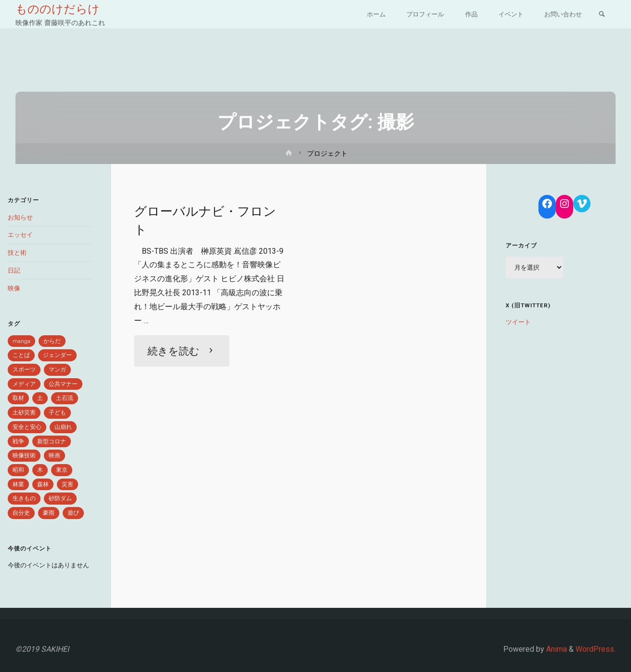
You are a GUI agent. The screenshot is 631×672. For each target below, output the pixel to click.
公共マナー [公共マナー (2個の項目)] (63, 384)
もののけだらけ (58, 9)
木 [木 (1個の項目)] (40, 470)
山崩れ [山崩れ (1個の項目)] (63, 427)
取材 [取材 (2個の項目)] (18, 398)
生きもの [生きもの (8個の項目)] (24, 498)
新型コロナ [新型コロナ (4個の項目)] (52, 441)
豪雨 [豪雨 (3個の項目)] (49, 513)
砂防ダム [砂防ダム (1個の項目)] (60, 498)
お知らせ (20, 217)
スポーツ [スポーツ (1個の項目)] (24, 370)
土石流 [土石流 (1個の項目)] (65, 398)
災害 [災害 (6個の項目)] (67, 484)
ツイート (518, 322)
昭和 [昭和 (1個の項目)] (18, 470)
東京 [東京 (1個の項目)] (62, 470)
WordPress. (596, 649)
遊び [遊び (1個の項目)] (73, 513)
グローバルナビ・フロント (208, 220)
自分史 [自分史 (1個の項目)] (21, 513)
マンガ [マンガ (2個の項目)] (57, 370)
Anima (556, 649)
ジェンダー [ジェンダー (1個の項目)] (57, 355)
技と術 (17, 253)
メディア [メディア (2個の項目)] (24, 384)
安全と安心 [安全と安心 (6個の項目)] (27, 427)
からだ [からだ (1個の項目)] (52, 341)
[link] (602, 15)
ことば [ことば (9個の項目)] (21, 355)
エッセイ (20, 235)
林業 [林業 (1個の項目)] (18, 484)
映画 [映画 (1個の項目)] (54, 455)
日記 (14, 270)
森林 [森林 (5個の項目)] (43, 484)
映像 (14, 288)
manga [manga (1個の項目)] (21, 341)
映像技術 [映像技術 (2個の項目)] (24, 455)
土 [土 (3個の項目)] (40, 398)
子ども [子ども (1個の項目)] (57, 412)
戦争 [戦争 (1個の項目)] (18, 441)
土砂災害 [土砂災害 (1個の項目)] (24, 412)
